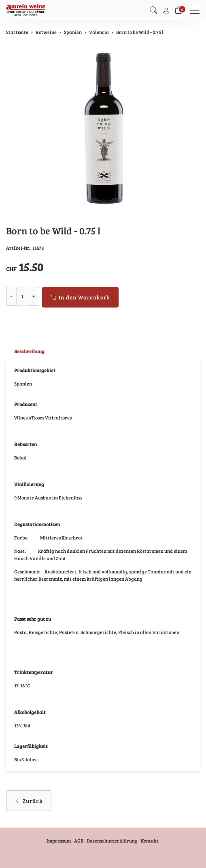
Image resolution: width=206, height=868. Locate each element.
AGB (79, 841)
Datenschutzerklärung (112, 841)
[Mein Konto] (166, 10)
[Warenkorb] (178, 10)
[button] (153, 10)
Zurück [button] (29, 801)
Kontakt (150, 841)
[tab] (25, 351)
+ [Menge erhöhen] (34, 296)
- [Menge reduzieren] (11, 296)
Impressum (59, 841)
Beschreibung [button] (29, 351)
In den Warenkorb (80, 297)
